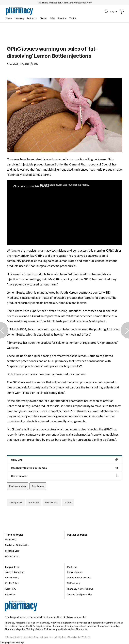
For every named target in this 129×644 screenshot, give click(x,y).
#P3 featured (52, 502)
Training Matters (75, 572)
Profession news (17, 486)
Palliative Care (12, 551)
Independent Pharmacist (75, 629)
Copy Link (64, 460)
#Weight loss (16, 502)
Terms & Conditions (15, 572)
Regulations (38, 486)
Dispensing (11, 539)
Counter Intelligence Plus (80, 594)
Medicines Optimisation (17, 545)
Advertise (10, 594)
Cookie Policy (12, 583)
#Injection (34, 502)
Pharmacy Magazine (15, 629)
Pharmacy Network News (80, 589)
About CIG (10, 589)
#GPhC (68, 502)
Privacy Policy (12, 577)
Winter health (12, 556)
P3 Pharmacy (74, 583)
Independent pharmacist (79, 577)
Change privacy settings (12, 642)
